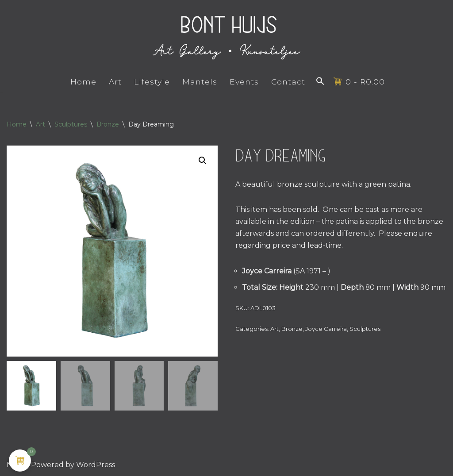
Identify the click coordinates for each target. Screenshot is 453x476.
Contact (288, 82)
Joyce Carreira (326, 329)
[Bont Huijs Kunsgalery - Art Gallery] (226, 36)
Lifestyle (152, 82)
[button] (320, 81)
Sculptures (71, 124)
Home (83, 82)
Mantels (199, 82)
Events (244, 82)
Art (115, 82)
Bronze (108, 124)
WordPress (96, 465)
